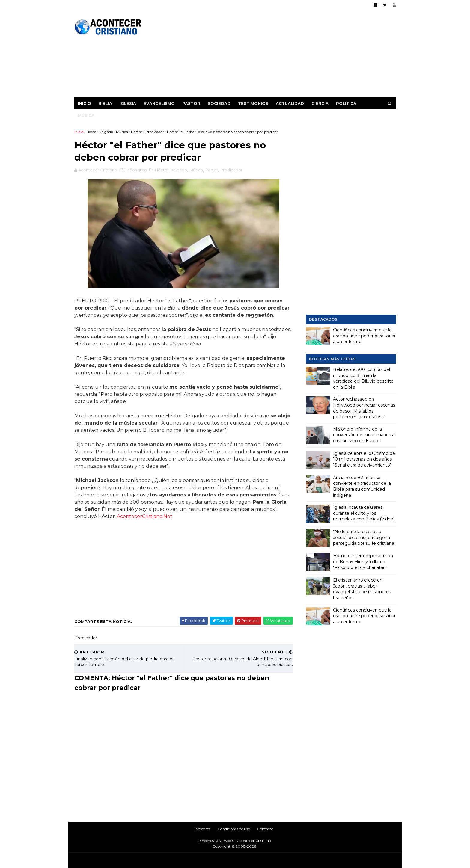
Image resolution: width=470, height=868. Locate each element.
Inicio (85, 103)
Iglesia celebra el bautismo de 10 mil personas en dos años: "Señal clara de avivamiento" (364, 459)
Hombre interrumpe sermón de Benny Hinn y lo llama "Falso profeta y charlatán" (363, 562)
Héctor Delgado (100, 132)
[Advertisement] (287, 55)
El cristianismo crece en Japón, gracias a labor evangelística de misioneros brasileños (362, 589)
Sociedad (219, 103)
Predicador (155, 132)
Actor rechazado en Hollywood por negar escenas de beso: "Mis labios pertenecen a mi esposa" (364, 408)
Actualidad (290, 103)
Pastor (191, 103)
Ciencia (320, 103)
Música (86, 115)
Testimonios (253, 103)
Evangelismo (159, 103)
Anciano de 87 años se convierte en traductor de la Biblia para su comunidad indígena (362, 486)
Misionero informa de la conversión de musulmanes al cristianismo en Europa (364, 435)
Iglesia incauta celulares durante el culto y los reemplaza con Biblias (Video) (364, 513)
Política (346, 103)
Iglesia (128, 103)
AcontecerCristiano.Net (145, 516)
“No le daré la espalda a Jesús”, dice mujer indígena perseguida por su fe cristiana (364, 537)
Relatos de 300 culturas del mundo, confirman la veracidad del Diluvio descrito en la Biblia (363, 378)
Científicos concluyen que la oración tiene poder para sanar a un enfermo (364, 336)
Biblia (105, 103)
